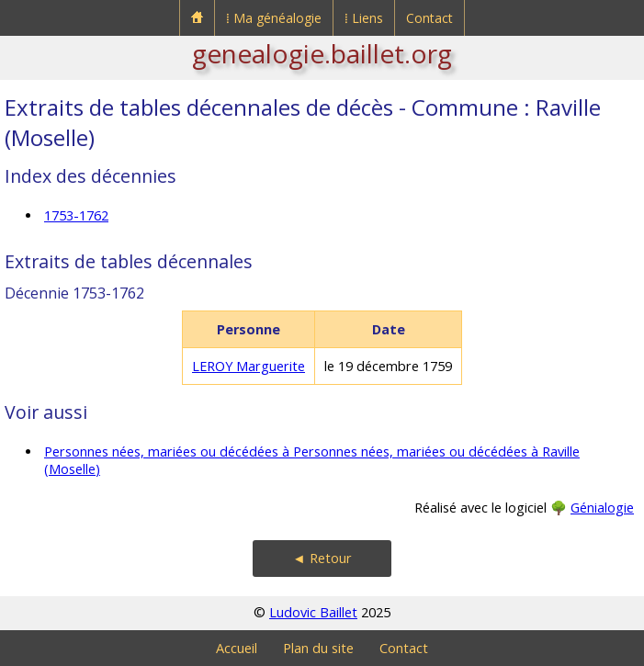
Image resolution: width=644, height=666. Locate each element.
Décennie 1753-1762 (74, 293)
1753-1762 (76, 215)
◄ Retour (322, 558)
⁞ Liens (364, 18)
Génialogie (602, 508)
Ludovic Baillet (313, 612)
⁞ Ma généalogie (274, 18)
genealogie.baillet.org (322, 53)
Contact (429, 18)
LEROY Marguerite (249, 366)
